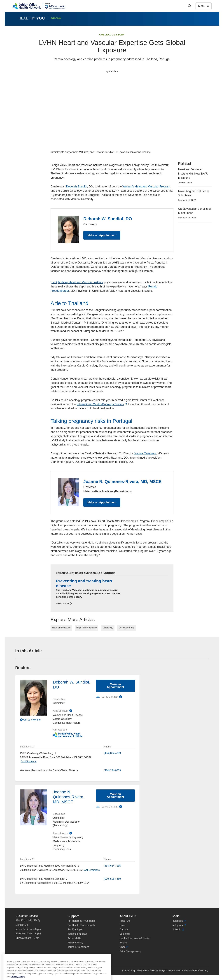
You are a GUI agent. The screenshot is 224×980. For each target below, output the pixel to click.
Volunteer (125, 934)
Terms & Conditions (78, 947)
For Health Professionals (81, 925)
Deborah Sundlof (77, 187)
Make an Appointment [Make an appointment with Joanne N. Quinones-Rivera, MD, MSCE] (115, 796)
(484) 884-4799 (112, 753)
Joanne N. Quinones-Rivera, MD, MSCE (122, 482)
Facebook (179, 921)
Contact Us (22, 925)
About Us (125, 921)
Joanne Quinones (145, 453)
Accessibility (74, 938)
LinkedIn (178, 930)
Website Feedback (78, 934)
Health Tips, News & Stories (135, 938)
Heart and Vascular (61, 628)
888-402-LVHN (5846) (28, 920)
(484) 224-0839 (112, 770)
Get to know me (32, 720)
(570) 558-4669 (112, 879)
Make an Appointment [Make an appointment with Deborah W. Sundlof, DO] (115, 686)
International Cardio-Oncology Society (102, 404)
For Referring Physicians (81, 921)
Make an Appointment (102, 235)
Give (122, 925)
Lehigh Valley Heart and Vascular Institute (77, 282)
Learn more (63, 603)
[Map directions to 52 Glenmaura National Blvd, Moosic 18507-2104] (29, 887)
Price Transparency (130, 951)
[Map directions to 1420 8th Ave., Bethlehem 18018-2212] (87, 775)
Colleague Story (112, 35)
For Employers (76, 930)
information (71, 711)
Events (123, 943)
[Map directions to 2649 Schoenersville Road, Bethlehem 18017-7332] (29, 762)
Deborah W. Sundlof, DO (108, 219)
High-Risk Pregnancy (87, 628)
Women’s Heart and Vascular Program (146, 187)
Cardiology (108, 628)
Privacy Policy (75, 943)
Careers (124, 930)
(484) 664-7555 (112, 866)
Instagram (179, 925)
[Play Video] (34, 720)
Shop (124, 947)
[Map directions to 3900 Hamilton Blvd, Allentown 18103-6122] (92, 870)
